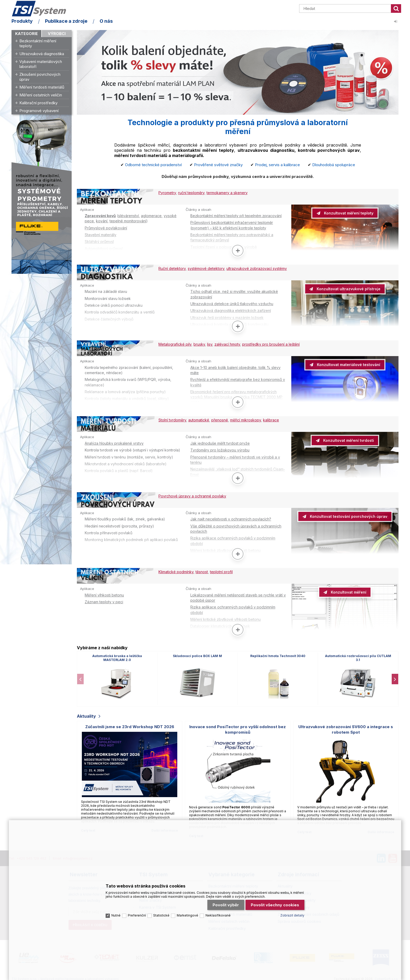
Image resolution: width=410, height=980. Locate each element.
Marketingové (187, 914)
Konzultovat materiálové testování (348, 364)
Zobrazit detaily (292, 914)
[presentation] (80, 677)
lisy (210, 344)
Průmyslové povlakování (106, 228)
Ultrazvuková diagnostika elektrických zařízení (231, 310)
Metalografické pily (175, 344)
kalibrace (271, 419)
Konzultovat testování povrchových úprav (348, 515)
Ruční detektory (172, 268)
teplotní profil (221, 570)
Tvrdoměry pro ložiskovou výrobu (220, 449)
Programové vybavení (39, 111)
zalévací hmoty (227, 344)
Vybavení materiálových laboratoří (41, 64)
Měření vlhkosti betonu (104, 593)
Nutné (116, 914)
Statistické (161, 914)
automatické (199, 419)
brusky (199, 344)
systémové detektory (206, 268)
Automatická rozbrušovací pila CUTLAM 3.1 (358, 656)
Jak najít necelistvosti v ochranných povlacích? (231, 518)
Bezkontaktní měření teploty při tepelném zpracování (236, 216)
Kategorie (27, 34)
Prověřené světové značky (218, 165)
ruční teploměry (191, 193)
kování (102, 221)
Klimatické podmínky (176, 570)
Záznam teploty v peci (104, 600)
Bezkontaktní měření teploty (38, 43)
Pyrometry (167, 193)
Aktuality (86, 714)
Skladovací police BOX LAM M (197, 654)
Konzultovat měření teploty (348, 213)
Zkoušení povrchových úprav (40, 77)
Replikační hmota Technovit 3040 (278, 654)
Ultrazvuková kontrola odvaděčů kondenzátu (229, 324)
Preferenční (137, 914)
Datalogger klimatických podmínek (220, 625)
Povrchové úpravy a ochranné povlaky (192, 495)
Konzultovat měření (348, 591)
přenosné (220, 419)
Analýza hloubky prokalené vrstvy (114, 442)
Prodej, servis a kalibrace (277, 165)
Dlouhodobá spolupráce (334, 165)
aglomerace (151, 216)
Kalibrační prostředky (38, 103)
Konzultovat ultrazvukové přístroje (348, 289)
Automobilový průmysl (104, 249)
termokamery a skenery (227, 193)
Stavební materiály (101, 235)
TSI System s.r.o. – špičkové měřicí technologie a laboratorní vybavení (42, 9)
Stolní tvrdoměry (172, 419)
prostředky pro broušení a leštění (271, 344)
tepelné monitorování (128, 221)
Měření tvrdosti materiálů (42, 87)
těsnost (202, 570)
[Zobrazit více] (238, 250)
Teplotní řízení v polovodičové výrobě (224, 247)
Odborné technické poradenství (153, 165)
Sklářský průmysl (99, 242)
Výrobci (57, 34)
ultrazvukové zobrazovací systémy (257, 268)
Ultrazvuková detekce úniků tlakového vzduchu (232, 303)
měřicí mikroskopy (246, 419)
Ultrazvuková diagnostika (42, 54)
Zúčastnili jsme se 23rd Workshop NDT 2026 (130, 725)
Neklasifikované (218, 914)
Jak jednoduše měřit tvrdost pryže (220, 442)
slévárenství (129, 216)
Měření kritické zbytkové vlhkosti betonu (226, 549)
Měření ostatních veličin (41, 95)
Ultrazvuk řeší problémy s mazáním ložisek (227, 317)
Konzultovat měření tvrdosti (348, 440)
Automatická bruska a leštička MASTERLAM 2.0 (117, 656)
